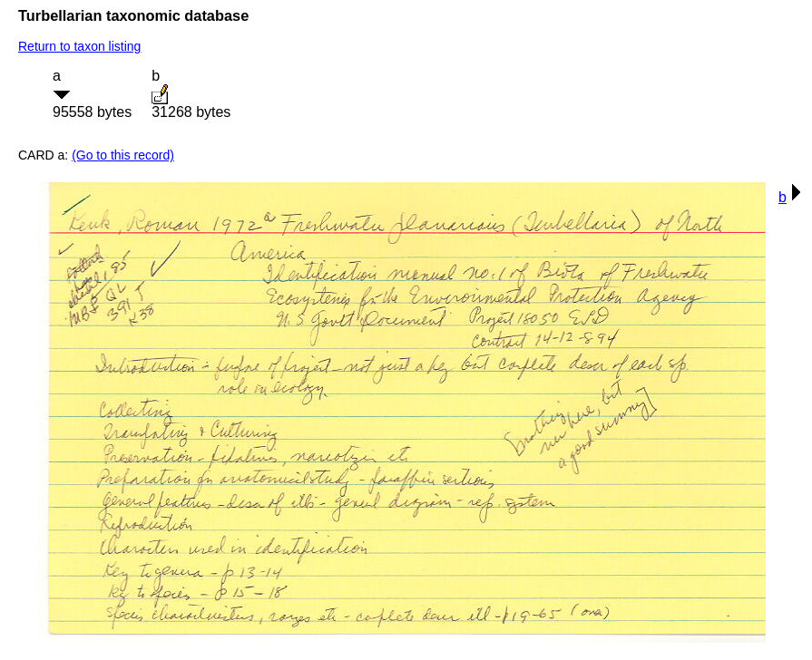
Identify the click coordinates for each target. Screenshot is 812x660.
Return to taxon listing (79, 46)
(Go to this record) (123, 155)
